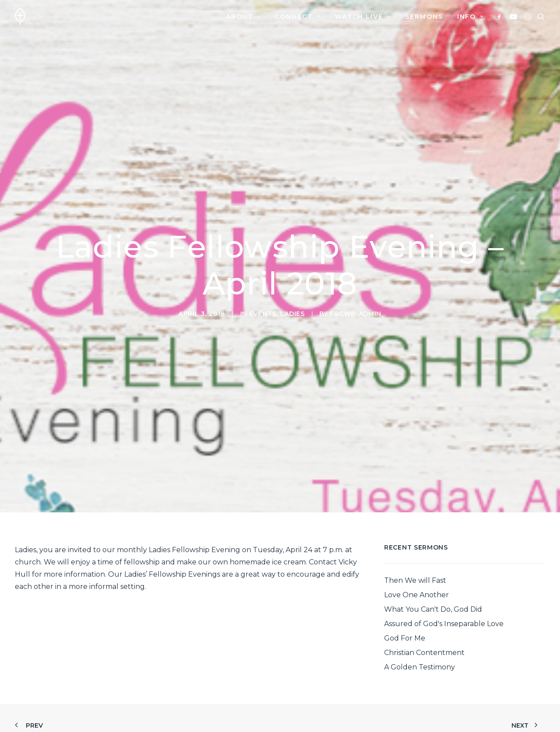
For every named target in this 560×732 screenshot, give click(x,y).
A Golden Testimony (420, 619)
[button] (501, 17)
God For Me (405, 590)
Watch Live (363, 17)
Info (471, 17)
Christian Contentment (424, 605)
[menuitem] (243, 17)
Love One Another (416, 547)
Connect (297, 17)
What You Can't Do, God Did (433, 562)
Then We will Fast (415, 533)
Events (263, 290)
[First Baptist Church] (20, 17)
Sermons (424, 17)
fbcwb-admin (356, 290)
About (243, 17)
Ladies (292, 290)
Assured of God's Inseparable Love (444, 576)
